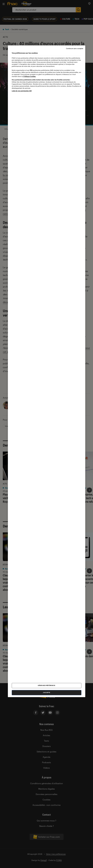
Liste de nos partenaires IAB (22, 91)
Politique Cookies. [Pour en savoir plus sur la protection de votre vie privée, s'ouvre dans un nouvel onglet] (29, 76)
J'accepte (46, 693)
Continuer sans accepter (75, 49)
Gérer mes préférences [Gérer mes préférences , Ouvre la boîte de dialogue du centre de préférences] (46, 685)
